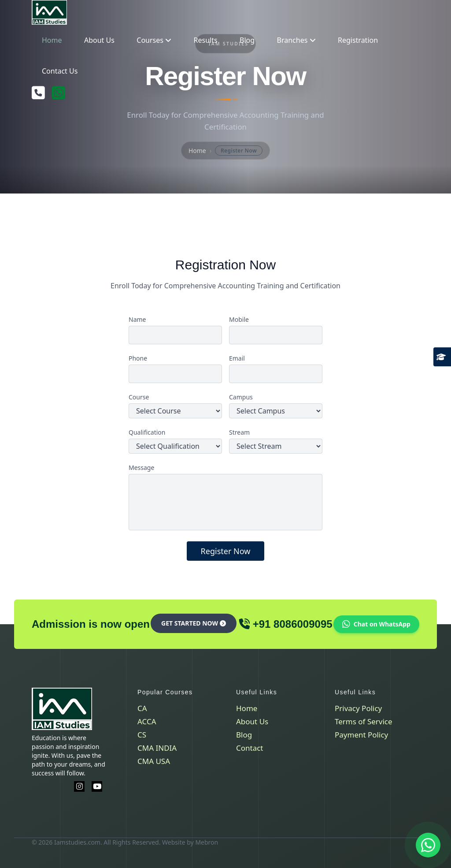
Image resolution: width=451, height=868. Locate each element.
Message (141, 468)
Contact (250, 748)
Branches (296, 40)
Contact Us (60, 71)
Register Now (226, 551)
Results (206, 40)
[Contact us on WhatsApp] (428, 845)
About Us (99, 40)
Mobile (239, 319)
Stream (239, 432)
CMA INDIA (157, 748)
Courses (154, 40)
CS (142, 735)
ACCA (147, 721)
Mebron (207, 842)
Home (52, 40)
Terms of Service (364, 721)
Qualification (147, 432)
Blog (247, 40)
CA (142, 708)
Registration (358, 40)
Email (237, 358)
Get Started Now (194, 623)
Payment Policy (361, 735)
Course (139, 397)
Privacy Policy (358, 708)
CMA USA (154, 761)
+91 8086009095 (293, 624)
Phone (138, 358)
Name (137, 319)
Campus (241, 397)
